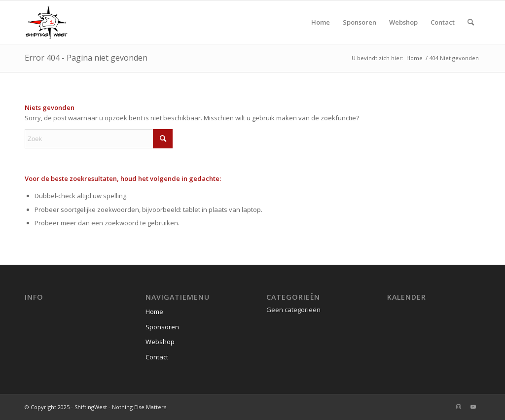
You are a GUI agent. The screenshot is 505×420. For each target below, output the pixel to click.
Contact (157, 357)
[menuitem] (321, 22)
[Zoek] (471, 22)
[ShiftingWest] (46, 22)
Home (154, 312)
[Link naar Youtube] (473, 407)
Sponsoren (162, 327)
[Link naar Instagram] (458, 407)
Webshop (160, 342)
